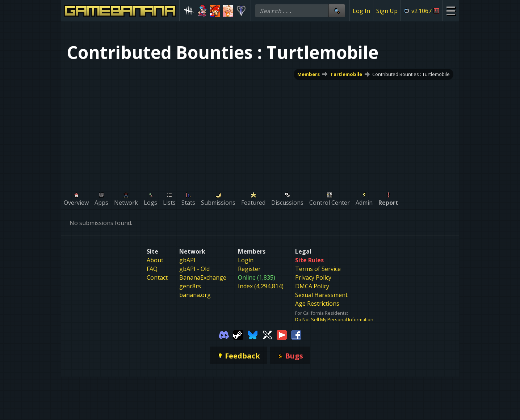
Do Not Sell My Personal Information (334, 319)
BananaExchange (203, 277)
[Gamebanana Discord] (224, 334)
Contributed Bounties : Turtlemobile (411, 74)
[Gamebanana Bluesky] (253, 334)
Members (309, 74)
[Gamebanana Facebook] (296, 334)
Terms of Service (318, 269)
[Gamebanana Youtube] (282, 334)
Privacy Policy (313, 277)
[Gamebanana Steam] (238, 334)
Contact (157, 277)
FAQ (152, 269)
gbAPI (187, 260)
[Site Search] (337, 11)
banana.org (195, 295)
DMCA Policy (312, 286)
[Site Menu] (451, 11)
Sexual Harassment (321, 295)
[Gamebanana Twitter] (267, 334)
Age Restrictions (317, 304)
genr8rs (190, 286)
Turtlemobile (346, 74)
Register (249, 269)
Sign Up (387, 11)
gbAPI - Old (194, 269)
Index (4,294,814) (261, 286)
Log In (361, 11)
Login (246, 260)
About (155, 260)
